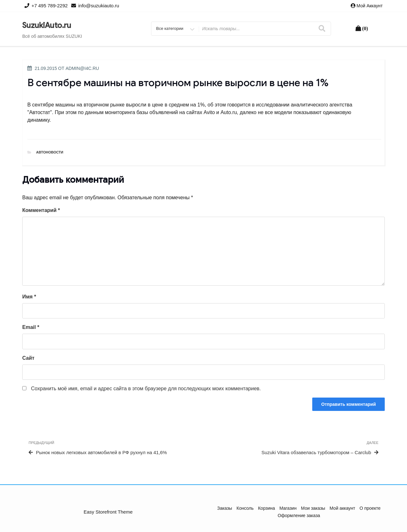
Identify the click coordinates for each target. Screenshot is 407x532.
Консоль (245, 508)
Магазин (288, 508)
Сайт (28, 358)
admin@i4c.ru (82, 68)
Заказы (225, 508)
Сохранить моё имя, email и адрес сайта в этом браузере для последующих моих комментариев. (146, 389)
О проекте (370, 508)
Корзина (266, 508)
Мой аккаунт (369, 6)
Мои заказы (313, 508)
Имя (29, 297)
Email (31, 327)
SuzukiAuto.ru (47, 25)
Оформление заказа (299, 515)
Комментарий (41, 210)
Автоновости (50, 152)
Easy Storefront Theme (108, 512)
